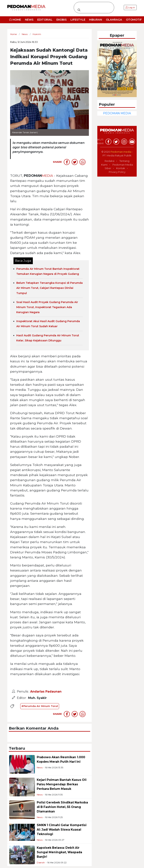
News (40, 767)
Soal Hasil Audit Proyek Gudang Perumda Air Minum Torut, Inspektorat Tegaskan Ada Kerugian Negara (47, 307)
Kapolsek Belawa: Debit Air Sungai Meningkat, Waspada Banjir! (59, 852)
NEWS (29, 20)
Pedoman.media (121, 152)
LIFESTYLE (78, 20)
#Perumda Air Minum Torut (40, 706)
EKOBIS (61, 20)
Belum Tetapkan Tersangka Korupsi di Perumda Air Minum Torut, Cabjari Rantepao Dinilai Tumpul (49, 288)
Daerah (41, 862)
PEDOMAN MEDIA (117, 113)
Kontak (121, 168)
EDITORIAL (45, 20)
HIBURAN (96, 20)
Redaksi (109, 161)
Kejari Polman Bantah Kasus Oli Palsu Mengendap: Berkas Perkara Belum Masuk (62, 784)
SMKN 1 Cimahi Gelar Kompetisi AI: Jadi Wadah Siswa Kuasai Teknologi (62, 830)
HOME (15, 20)
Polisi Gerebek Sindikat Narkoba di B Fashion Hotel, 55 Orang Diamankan (62, 807)
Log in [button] (130, 7)
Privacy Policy (117, 172)
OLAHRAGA (114, 20)
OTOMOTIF (134, 20)
